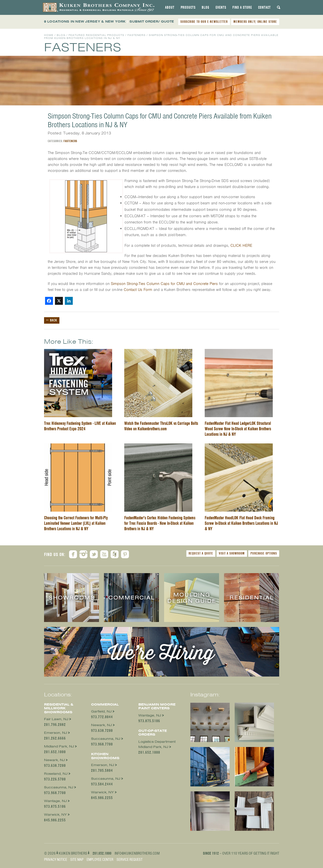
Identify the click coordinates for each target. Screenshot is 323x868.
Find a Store (242, 7)
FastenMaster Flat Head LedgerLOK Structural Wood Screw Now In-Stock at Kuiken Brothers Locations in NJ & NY (238, 429)
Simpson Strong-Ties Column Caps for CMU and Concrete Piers (164, 284)
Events (221, 7)
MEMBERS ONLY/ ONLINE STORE (255, 22)
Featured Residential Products (96, 35)
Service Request (130, 860)
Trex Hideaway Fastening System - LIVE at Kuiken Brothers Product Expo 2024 (80, 426)
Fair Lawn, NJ (56, 719)
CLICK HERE (241, 246)
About (170, 7)
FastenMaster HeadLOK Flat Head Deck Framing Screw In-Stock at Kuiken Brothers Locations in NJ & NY (241, 523)
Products (188, 7)
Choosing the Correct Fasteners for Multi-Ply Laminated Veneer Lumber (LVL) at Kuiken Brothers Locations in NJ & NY (76, 523)
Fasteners (137, 35)
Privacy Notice (56, 860)
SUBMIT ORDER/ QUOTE (152, 21)
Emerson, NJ (56, 733)
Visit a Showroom (232, 553)
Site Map (77, 860)
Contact (264, 7)
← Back (52, 320)
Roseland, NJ (56, 774)
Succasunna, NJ (59, 787)
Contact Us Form (138, 290)
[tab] (170, 7)
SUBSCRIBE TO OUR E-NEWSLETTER (204, 22)
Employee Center (100, 860)
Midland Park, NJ (59, 746)
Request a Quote (201, 553)
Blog (206, 7)
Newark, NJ (54, 760)
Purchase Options (264, 553)
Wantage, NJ (55, 801)
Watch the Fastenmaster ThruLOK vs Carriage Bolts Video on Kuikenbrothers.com (161, 426)
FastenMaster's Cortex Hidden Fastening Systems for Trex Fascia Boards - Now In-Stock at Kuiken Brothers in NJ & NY (160, 523)
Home (49, 35)
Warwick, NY (55, 815)
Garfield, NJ (101, 711)
